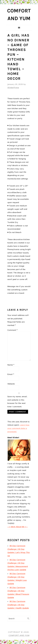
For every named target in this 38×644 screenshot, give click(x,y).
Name (11, 365)
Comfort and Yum (19, 635)
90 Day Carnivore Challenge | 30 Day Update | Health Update (18, 605)
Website (11, 384)
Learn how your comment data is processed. (18, 428)
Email (11, 374)
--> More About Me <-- (18, 527)
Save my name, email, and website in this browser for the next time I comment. (17, 401)
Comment (13, 330)
